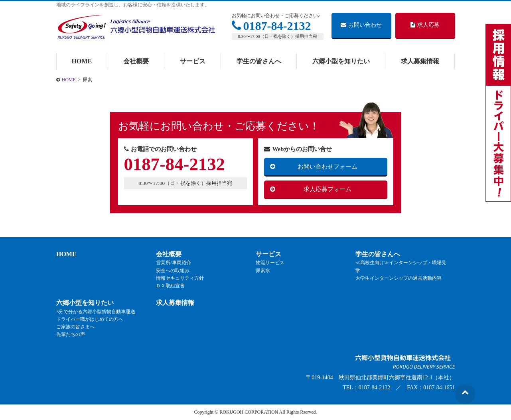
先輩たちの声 (71, 335)
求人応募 (425, 25)
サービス (193, 61)
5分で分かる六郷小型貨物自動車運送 (96, 312)
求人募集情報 (420, 61)
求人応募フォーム (328, 189)
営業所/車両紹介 (173, 263)
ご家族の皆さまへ (75, 327)
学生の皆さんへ (259, 61)
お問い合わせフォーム (328, 167)
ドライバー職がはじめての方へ (90, 319)
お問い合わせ (361, 25)
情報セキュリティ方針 (180, 278)
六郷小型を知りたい (341, 61)
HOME (82, 61)
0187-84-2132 (271, 26)
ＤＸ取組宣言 (170, 286)
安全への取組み (173, 271)
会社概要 (136, 61)
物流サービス (270, 263)
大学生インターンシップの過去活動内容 (399, 278)
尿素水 (263, 271)
